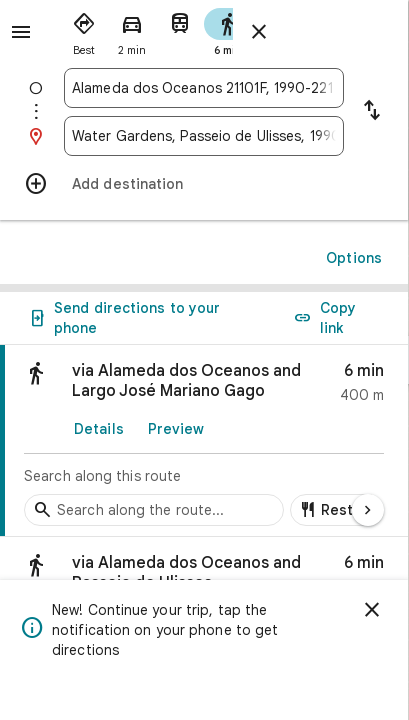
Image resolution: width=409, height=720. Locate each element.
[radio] (84, 30)
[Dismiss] (372, 610)
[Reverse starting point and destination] (372, 112)
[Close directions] (259, 32)
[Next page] (368, 510)
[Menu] (21, 32)
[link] (204, 441)
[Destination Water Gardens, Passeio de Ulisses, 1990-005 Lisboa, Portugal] (204, 136)
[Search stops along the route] (154, 510)
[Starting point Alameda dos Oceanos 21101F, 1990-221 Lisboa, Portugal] (204, 88)
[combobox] (204, 88)
